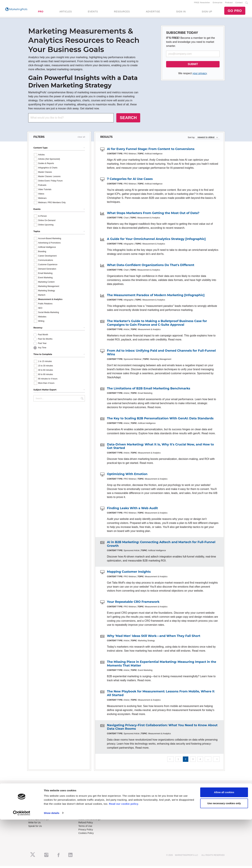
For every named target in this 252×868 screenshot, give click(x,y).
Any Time (42, 350)
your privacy (200, 75)
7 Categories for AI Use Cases (130, 181)
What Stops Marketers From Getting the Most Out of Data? (153, 215)
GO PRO (235, 12)
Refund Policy (86, 825)
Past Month (43, 337)
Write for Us (34, 825)
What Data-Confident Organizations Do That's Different (151, 267)
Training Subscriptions (90, 795)
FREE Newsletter (202, 4)
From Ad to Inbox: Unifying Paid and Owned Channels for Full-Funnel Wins (161, 355)
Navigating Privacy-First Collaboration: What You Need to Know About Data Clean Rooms (162, 729)
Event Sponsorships (39, 821)
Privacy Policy (86, 832)
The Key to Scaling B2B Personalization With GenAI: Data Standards (160, 420)
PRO (41, 13)
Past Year (42, 345)
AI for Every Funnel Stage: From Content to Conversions (151, 151)
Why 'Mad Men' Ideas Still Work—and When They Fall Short (154, 638)
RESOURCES (122, 13)
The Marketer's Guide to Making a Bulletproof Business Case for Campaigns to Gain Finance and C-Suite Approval (157, 325)
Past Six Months (45, 341)
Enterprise (218, 4)
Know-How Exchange (90, 821)
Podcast (229, 4)
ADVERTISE (153, 13)
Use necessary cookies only (224, 852)
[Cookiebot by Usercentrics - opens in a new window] (22, 861)
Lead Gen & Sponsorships (42, 818)
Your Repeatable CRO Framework (133, 604)
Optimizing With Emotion (127, 476)
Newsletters (34, 802)
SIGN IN (181, 13)
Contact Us (84, 818)
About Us (33, 795)
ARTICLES (66, 13)
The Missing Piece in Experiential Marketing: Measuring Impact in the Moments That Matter (162, 666)
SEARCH (128, 120)
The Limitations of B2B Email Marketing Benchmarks (149, 390)
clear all (81, 139)
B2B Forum (84, 802)
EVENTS (93, 13)
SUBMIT (193, 66)
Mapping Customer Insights (129, 574)
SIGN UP (207, 13)
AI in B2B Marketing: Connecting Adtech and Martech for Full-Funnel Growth (161, 546)
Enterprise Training (88, 798)
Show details (52, 861)
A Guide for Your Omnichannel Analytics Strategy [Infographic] (156, 241)
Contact (239, 4)
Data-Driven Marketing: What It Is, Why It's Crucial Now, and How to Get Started (160, 448)
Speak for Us (35, 828)
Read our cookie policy (124, 852)
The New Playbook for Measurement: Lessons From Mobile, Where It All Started (161, 695)
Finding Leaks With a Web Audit (132, 510)
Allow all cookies (224, 841)
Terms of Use (85, 828)
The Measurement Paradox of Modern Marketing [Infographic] (156, 297)
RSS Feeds (34, 798)
